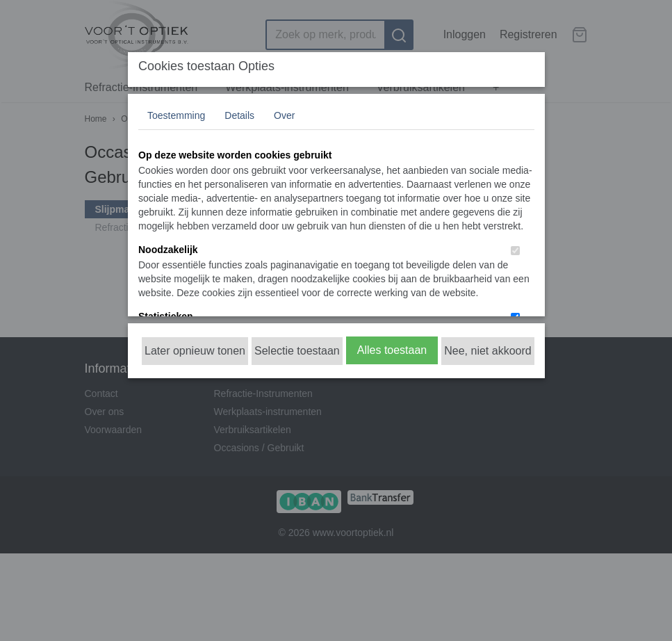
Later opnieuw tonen (195, 351)
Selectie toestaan (297, 351)
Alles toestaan (392, 350)
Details (239, 115)
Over (284, 115)
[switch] (515, 251)
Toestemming (176, 115)
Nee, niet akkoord (487, 351)
